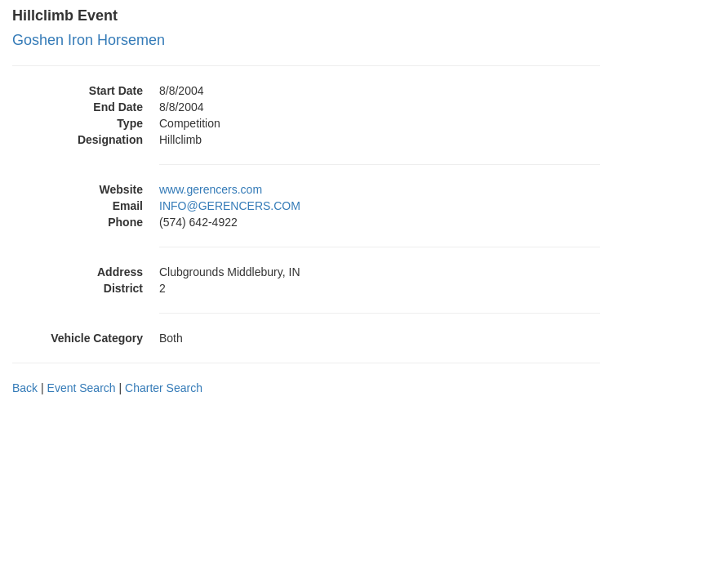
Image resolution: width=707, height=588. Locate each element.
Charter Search (164, 388)
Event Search (82, 388)
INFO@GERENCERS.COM (230, 206)
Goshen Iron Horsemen (89, 40)
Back (25, 388)
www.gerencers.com (211, 189)
